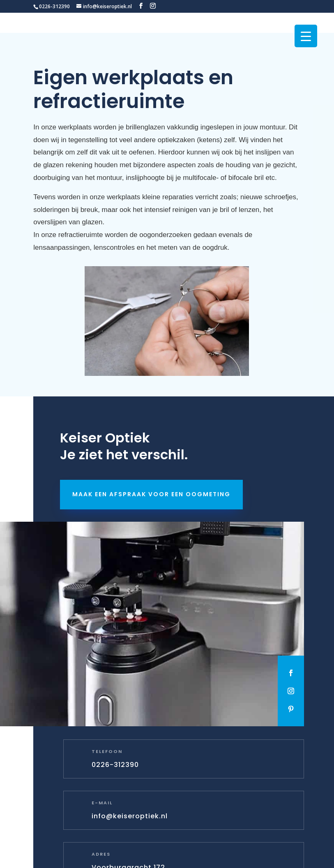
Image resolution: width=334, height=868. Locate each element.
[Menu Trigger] (306, 36)
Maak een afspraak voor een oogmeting (151, 494)
